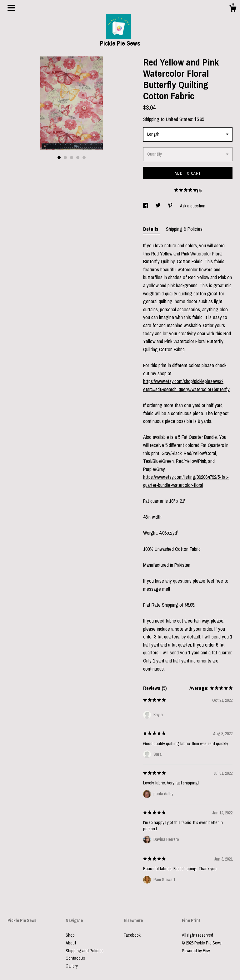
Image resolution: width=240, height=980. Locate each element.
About (71, 943)
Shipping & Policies (184, 229)
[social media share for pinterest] (171, 206)
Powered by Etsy (196, 951)
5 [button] (84, 158)
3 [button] (72, 158)
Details (151, 229)
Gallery (72, 966)
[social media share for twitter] (158, 206)
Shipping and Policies (85, 951)
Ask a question (193, 206)
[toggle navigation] (11, 8)
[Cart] (233, 9)
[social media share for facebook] (146, 206)
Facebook (132, 935)
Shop (70, 935)
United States (179, 119)
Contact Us (75, 958)
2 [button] (65, 158)
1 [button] (59, 158)
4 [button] (78, 158)
